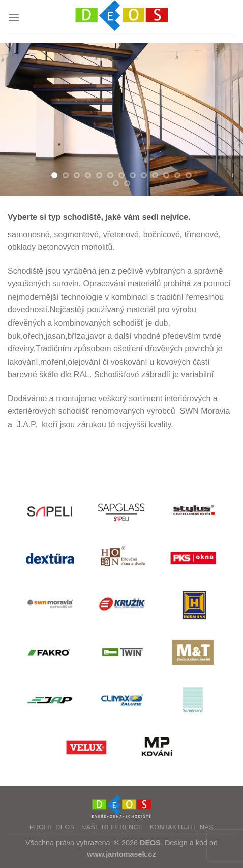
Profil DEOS (52, 827)
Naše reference (112, 827)
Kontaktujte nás (182, 827)
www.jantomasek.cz (121, 854)
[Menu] (14, 18)
